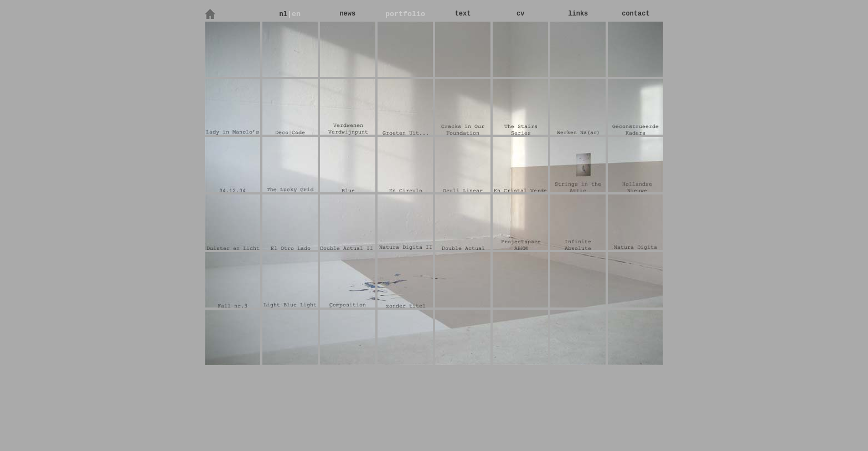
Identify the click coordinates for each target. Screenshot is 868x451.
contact (635, 14)
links (578, 14)
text (463, 14)
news (347, 14)
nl (283, 14)
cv (520, 14)
